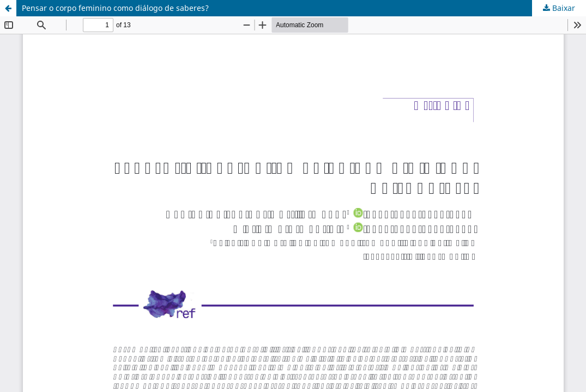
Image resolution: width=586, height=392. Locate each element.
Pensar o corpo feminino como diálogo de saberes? (115, 8)
